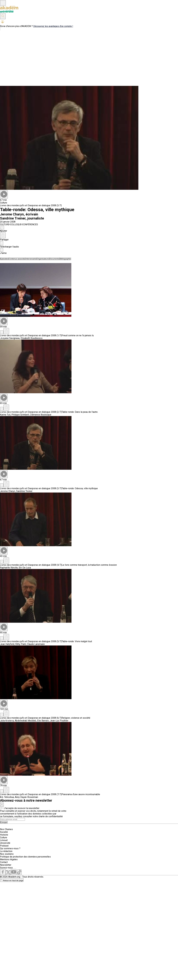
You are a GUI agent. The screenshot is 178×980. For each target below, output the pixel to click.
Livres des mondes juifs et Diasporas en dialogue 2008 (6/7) (31, 718)
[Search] (12, 819)
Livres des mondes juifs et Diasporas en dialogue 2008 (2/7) (31, 412)
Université (5, 843)
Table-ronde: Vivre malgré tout (77, 641)
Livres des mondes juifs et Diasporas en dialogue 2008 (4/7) (31, 565)
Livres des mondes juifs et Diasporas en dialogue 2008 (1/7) (31, 335)
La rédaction (6, 851)
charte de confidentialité (51, 816)
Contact (4, 862)
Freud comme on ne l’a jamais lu (78, 335)
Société (4, 832)
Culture (4, 837)
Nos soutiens (7, 854)
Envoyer (4, 822)
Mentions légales (9, 859)
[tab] (4, 259)
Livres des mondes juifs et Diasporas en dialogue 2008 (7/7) (31, 794)
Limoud (4, 840)
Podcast (4, 846)
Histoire (4, 835)
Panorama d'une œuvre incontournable (81, 794)
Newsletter (6, 865)
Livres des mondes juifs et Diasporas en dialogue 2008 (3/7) (31, 205)
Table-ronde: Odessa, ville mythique (80, 488)
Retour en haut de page (12, 880)
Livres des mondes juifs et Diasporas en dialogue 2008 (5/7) (31, 641)
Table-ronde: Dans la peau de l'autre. (80, 412)
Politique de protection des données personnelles (25, 857)
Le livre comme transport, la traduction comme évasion (89, 565)
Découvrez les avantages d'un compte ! (53, 26)
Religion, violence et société (76, 718)
